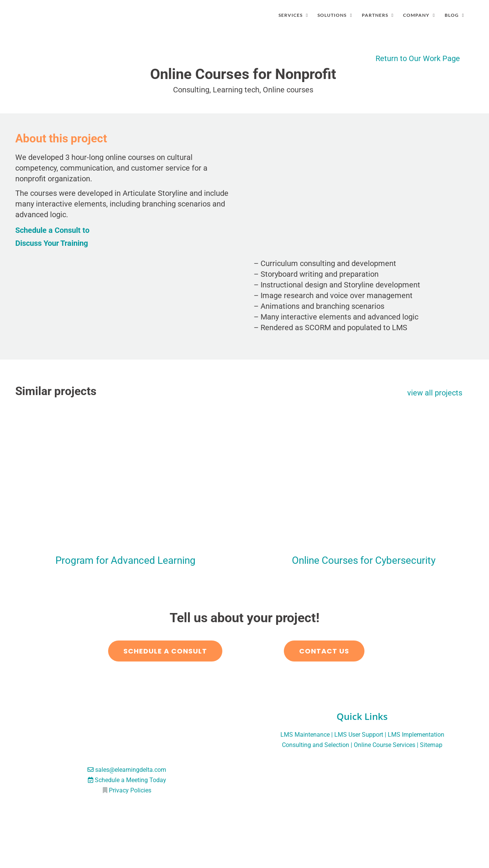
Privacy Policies (130, 790)
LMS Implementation (416, 735)
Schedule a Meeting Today (130, 780)
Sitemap (431, 745)
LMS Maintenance (305, 735)
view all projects (435, 393)
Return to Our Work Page (418, 58)
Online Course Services (385, 745)
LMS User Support (359, 735)
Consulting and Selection (316, 745)
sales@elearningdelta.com (131, 770)
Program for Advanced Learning (125, 560)
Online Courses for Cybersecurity (364, 560)
